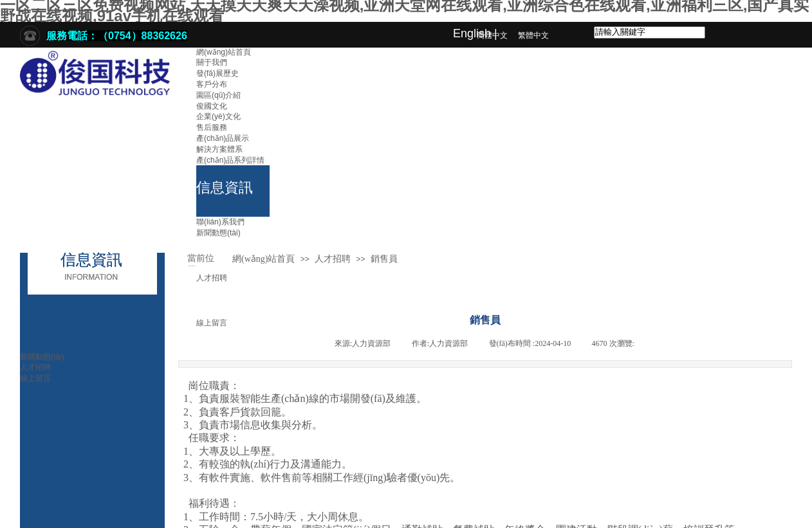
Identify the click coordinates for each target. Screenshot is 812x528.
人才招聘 (212, 278)
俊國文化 (212, 106)
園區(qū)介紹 (218, 95)
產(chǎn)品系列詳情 (230, 160)
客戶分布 (212, 84)
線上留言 (35, 378)
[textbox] (650, 32)
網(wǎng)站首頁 (224, 52)
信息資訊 (225, 187)
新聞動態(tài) (218, 233)
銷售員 (384, 259)
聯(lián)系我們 (220, 222)
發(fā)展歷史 (217, 73)
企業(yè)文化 (218, 116)
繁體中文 (533, 35)
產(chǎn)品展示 (223, 138)
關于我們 (212, 62)
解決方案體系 (219, 149)
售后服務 (212, 127)
